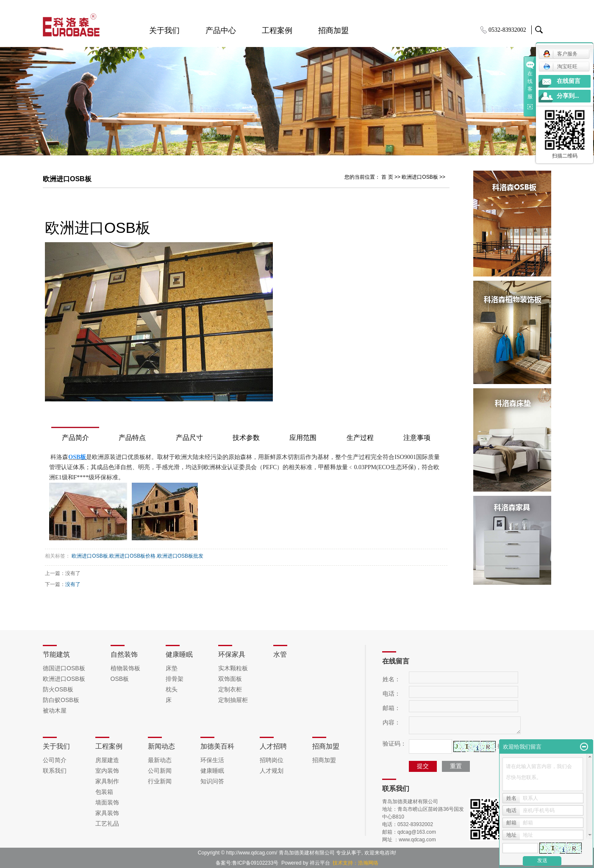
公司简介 (55, 760)
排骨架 (175, 679)
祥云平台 (320, 863)
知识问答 (212, 781)
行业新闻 (160, 781)
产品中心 (221, 30)
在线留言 (569, 81)
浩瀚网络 (368, 863)
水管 (280, 654)
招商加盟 (333, 30)
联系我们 (55, 771)
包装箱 (104, 792)
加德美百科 (217, 746)
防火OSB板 (58, 689)
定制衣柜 (230, 689)
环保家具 (232, 654)
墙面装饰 (107, 802)
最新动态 (160, 760)
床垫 (172, 668)
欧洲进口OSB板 (420, 177)
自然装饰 (124, 654)
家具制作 (107, 781)
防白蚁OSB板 (61, 700)
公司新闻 (160, 771)
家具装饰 (107, 813)
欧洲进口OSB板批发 (180, 556)
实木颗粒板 (233, 668)
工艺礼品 (107, 824)
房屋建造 (107, 760)
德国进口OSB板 (64, 668)
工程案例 (277, 30)
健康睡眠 (179, 654)
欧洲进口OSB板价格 (132, 556)
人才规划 (272, 771)
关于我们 (164, 30)
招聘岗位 (272, 760)
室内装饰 (107, 771)
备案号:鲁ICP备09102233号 (247, 863)
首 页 (387, 177)
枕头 (172, 689)
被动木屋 (55, 710)
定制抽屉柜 (233, 700)
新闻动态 (161, 746)
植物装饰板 (125, 668)
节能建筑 (56, 654)
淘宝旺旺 (560, 66)
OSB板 (120, 679)
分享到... (568, 96)
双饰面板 (230, 679)
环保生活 (212, 760)
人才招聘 (273, 746)
